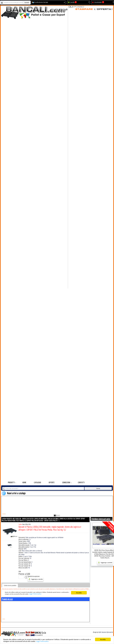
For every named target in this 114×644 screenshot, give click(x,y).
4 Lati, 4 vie (33, 545)
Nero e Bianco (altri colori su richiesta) (32, 551)
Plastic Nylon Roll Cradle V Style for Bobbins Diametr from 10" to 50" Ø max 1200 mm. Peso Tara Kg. (14, 508)
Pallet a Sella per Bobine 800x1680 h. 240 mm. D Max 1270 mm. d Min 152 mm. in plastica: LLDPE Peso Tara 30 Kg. (48, 509)
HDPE (25, 549)
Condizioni (66, 483)
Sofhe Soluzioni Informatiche (106, 632)
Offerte (52, 483)
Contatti (81, 483)
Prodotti (11, 483)
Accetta (103, 639)
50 (30, 558)
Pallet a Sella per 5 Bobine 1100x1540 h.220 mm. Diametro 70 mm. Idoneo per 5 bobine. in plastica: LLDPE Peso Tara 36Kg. (82, 509)
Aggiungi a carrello (36, 579)
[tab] (10, 585)
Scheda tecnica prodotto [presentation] (10, 585)
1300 (29, 543)
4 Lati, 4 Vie (33, 547)
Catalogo (38, 483)
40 (29, 568)
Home (24, 483)
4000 (28, 541)
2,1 (30, 539)
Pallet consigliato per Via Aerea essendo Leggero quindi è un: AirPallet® (44, 537)
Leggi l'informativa (43, 641)
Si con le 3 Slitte (27, 556)
